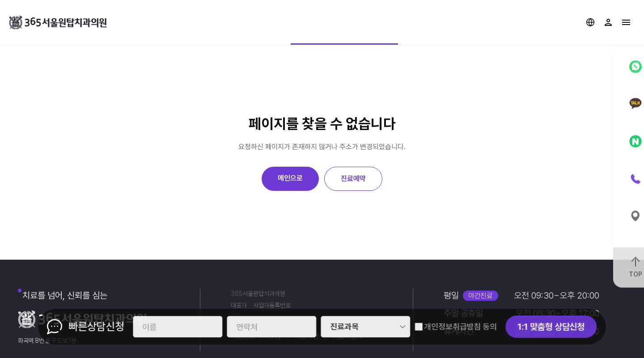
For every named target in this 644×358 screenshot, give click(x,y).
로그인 (608, 22)
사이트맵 (626, 22)
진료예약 (353, 179)
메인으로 (290, 178)
